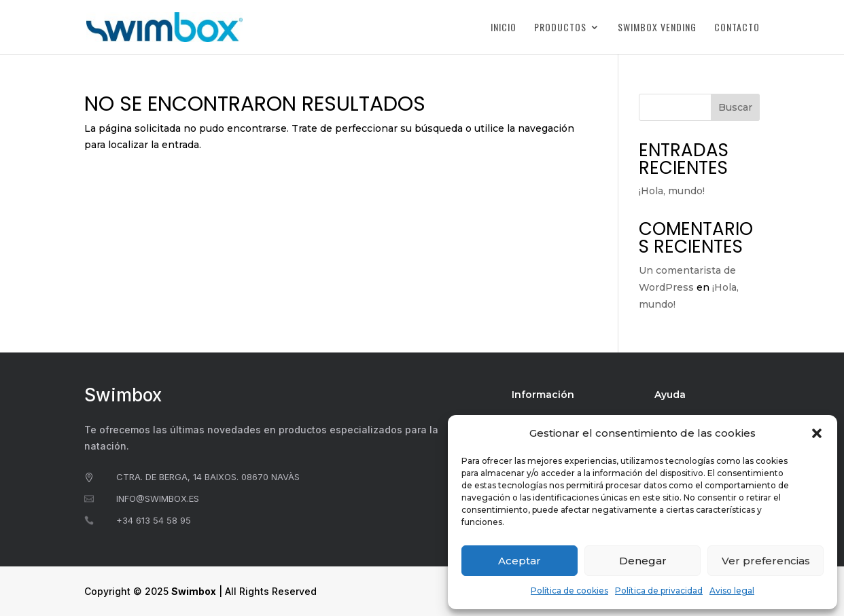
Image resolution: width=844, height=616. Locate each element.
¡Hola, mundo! (672, 191)
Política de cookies (569, 591)
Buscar (735, 107)
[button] (817, 433)
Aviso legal (732, 591)
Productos (560, 28)
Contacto (737, 28)
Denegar (643, 561)
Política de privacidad (659, 591)
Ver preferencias (766, 561)
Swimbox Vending (657, 28)
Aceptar (520, 561)
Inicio (504, 28)
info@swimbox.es (158, 499)
